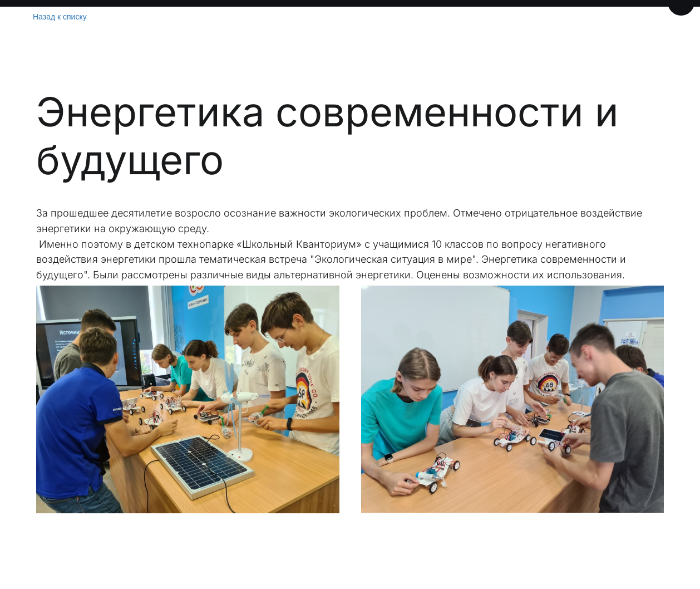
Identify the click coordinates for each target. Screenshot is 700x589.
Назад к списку (60, 17)
